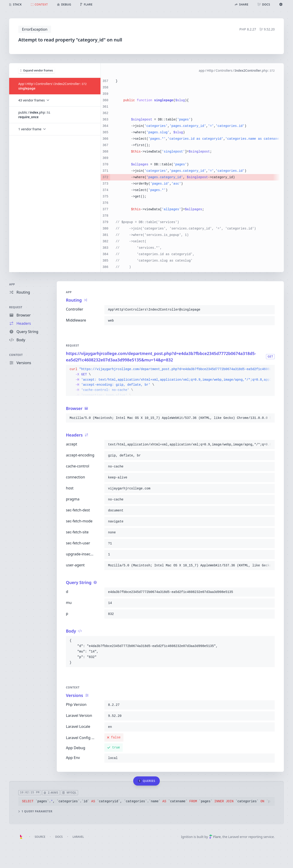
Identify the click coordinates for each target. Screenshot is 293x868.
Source (40, 837)
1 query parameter (35, 811)
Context (16, 355)
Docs (59, 837)
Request (16, 307)
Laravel (78, 837)
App (12, 284)
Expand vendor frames (37, 70)
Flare (215, 837)
